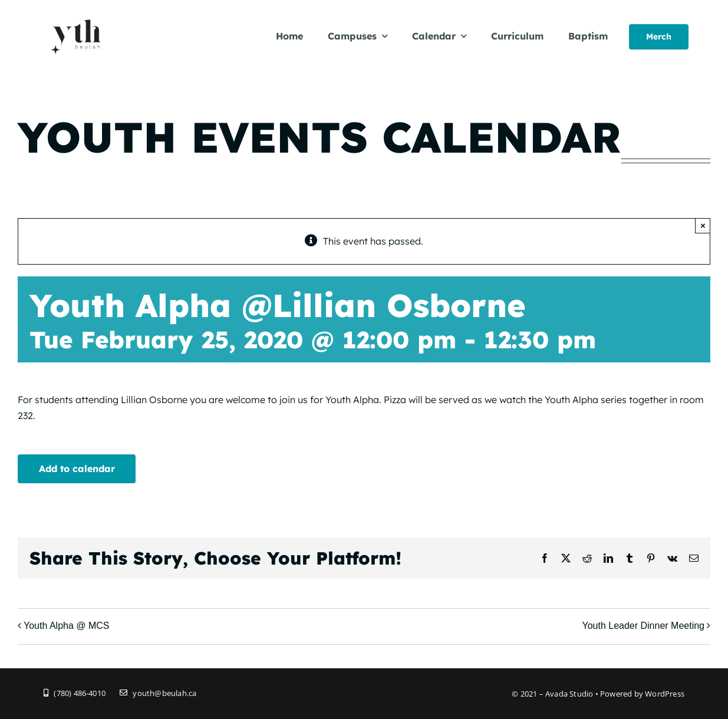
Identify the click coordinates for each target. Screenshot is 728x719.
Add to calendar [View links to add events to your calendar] (77, 469)
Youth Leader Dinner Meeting (643, 626)
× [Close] (703, 225)
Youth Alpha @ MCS (67, 626)
